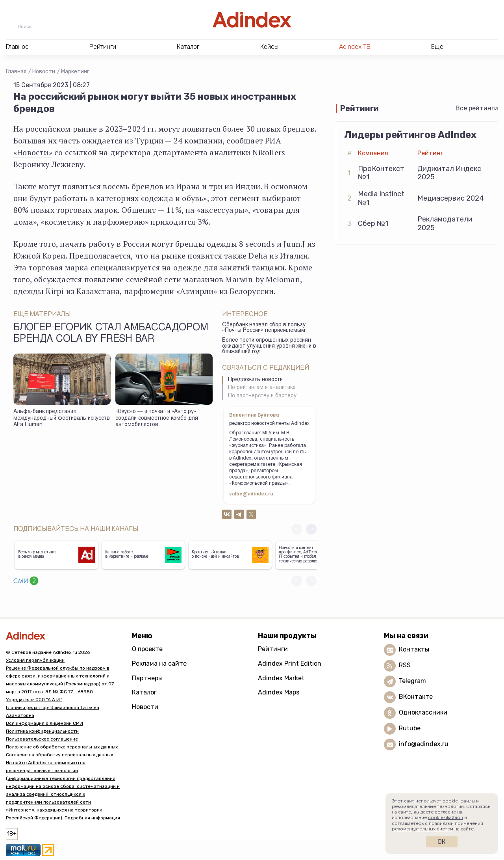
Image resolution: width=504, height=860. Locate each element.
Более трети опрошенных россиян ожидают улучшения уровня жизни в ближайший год (269, 346)
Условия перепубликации (35, 660)
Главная (16, 72)
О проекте (147, 649)
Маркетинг (75, 72)
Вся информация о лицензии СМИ (44, 723)
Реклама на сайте (159, 664)
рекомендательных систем (422, 829)
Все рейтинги (477, 108)
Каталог (144, 692)
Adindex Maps (279, 692)
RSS (405, 665)
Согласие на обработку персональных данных (59, 755)
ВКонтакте (416, 697)
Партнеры (147, 678)
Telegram (412, 681)
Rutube (410, 728)
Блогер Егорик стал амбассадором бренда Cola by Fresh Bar (111, 334)
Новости (44, 72)
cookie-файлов (446, 817)
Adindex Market (281, 678)
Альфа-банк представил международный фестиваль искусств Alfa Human (62, 418)
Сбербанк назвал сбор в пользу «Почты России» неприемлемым (264, 328)
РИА (273, 141)
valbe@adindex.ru (251, 494)
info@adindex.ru (424, 744)
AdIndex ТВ (355, 47)
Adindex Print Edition (290, 664)
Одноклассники (423, 712)
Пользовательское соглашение (42, 739)
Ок (442, 842)
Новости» (35, 152)
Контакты (414, 649)
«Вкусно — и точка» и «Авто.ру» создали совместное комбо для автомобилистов (157, 418)
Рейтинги (273, 649)
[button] (311, 529)
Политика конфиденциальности (42, 731)
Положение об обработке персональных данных (62, 747)
